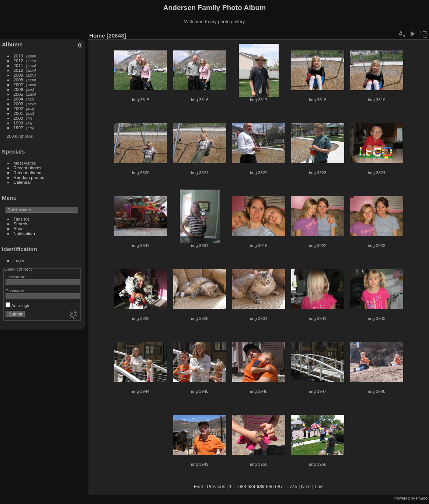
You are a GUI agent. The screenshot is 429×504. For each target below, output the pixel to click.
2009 (18, 75)
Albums (12, 44)
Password (15, 291)
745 (293, 487)
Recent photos (28, 168)
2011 (18, 65)
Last (319, 487)
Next (306, 487)
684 (251, 487)
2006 (18, 89)
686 (270, 487)
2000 (18, 118)
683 (242, 487)
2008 (18, 80)
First (198, 487)
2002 (18, 108)
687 (279, 487)
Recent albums (28, 172)
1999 (18, 123)
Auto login (18, 305)
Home (97, 36)
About (19, 228)
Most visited (25, 163)
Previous (216, 487)
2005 (18, 94)
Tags (18, 219)
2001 (18, 113)
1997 (18, 128)
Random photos (29, 177)
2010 (18, 70)
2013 (18, 56)
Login (19, 260)
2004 (18, 99)
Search (20, 224)
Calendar (22, 182)
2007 (18, 84)
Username (15, 277)
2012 (18, 61)
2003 (18, 104)
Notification (24, 233)
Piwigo (422, 498)
